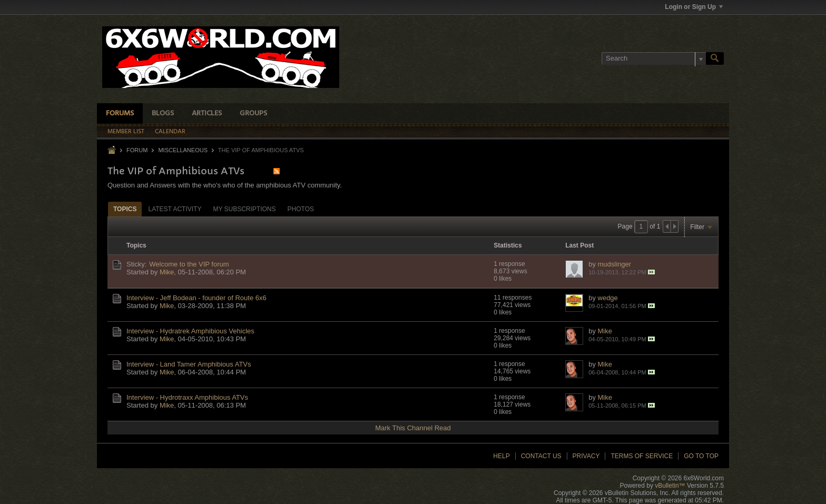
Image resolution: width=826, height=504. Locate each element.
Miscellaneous (183, 150)
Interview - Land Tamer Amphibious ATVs (189, 364)
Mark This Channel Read (413, 428)
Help (501, 456)
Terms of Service (642, 456)
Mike (167, 272)
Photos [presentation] (301, 209)
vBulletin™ (670, 486)
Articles (207, 113)
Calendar (170, 132)
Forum (137, 150)
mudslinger (615, 264)
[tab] (125, 209)
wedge (608, 298)
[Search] (654, 58)
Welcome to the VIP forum (189, 264)
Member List (126, 132)
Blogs (163, 113)
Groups (253, 113)
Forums (120, 113)
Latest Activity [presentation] (175, 209)
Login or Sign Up (694, 7)
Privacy (586, 456)
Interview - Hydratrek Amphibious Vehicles (190, 331)
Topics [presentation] (125, 209)
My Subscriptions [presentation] (244, 209)
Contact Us (541, 456)
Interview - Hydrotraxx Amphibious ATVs (187, 397)
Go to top (701, 456)
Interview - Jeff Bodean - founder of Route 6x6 (196, 298)
